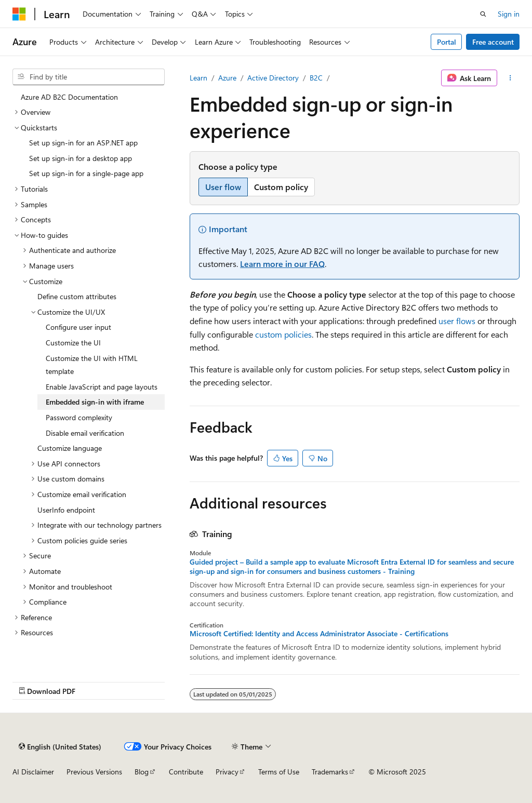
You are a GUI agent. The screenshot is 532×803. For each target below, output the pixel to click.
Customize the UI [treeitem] (73, 343)
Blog (142, 772)
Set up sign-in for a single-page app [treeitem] (86, 173)
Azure (227, 78)
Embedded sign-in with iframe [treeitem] (95, 402)
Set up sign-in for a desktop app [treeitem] (81, 158)
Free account (493, 42)
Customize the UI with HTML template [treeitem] (92, 365)
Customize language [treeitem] (70, 448)
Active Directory (273, 78)
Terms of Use (279, 772)
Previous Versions (94, 772)
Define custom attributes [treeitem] (77, 296)
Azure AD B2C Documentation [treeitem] (69, 97)
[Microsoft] (19, 14)
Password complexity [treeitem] (79, 417)
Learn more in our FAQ (282, 264)
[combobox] (89, 77)
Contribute (186, 772)
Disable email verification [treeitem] (85, 433)
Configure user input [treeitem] (78, 327)
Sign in (509, 14)
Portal (447, 42)
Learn (198, 78)
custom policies (283, 334)
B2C (316, 78)
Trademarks (330, 772)
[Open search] (483, 14)
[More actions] (510, 78)
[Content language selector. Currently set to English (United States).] (60, 746)
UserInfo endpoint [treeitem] (66, 510)
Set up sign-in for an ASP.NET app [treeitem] (83, 143)
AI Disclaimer (33, 772)
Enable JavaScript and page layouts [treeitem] (102, 387)
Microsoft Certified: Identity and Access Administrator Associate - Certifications (319, 634)
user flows (457, 321)
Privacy (227, 772)
